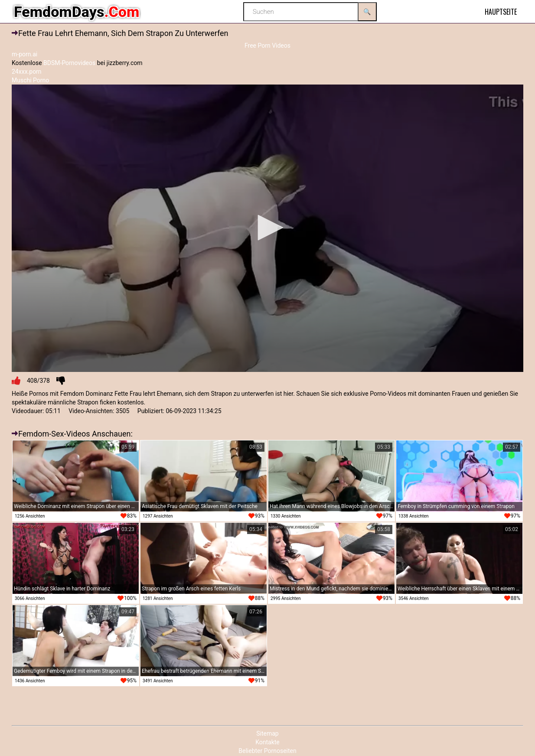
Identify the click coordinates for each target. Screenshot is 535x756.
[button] (267, 228)
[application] (267, 228)
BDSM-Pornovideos (69, 63)
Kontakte (267, 742)
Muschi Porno (30, 80)
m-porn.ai (24, 54)
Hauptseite (501, 12)
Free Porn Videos (267, 46)
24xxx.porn (27, 72)
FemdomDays (77, 12)
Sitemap (267, 733)
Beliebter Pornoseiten (267, 751)
